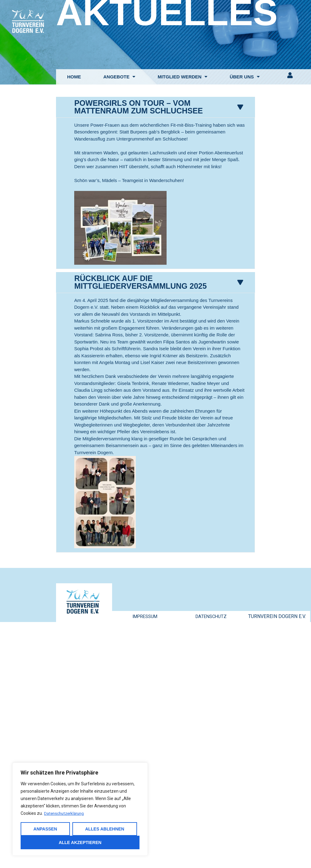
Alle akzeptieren (80, 842)
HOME (74, 77)
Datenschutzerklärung (66, 814)
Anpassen (45, 829)
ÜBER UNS (245, 77)
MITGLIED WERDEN (183, 77)
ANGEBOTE (119, 77)
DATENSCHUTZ (211, 615)
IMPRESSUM (145, 615)
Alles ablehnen (105, 829)
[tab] (155, 107)
